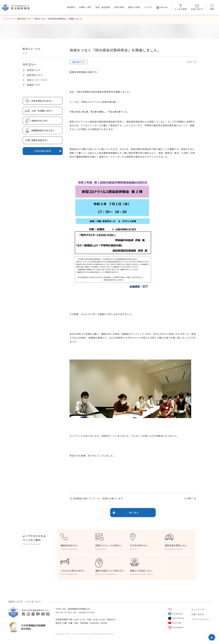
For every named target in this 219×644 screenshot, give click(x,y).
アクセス (148, 7)
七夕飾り (189, 498)
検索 (212, 7)
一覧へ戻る (133, 513)
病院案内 (71, 7)
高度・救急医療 (103, 7)
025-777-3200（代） (68, 612)
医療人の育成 (134, 7)
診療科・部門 (85, 7)
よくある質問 (181, 7)
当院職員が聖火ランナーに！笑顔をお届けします (98, 498)
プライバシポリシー (201, 619)
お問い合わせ (197, 8)
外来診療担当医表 (48, 151)
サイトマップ (198, 609)
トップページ (9, 19)
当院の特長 (119, 7)
